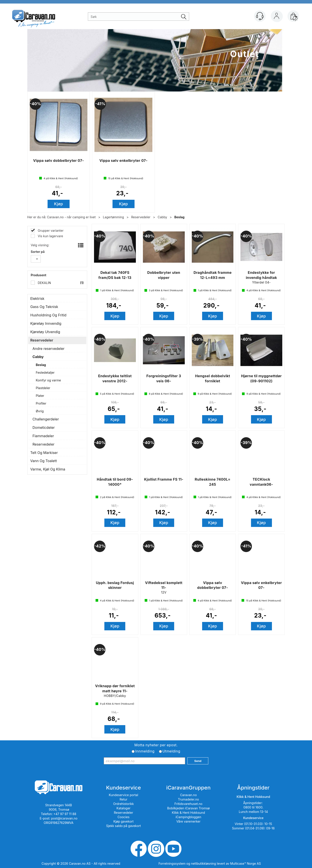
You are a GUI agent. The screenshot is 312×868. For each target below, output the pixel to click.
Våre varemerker (188, 821)
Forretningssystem (172, 863)
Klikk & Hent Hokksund (188, 813)
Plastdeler (43, 388)
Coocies (124, 817)
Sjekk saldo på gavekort (124, 826)
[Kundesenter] (260, 16)
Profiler (41, 403)
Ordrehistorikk (124, 804)
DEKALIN (44, 283)
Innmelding (145, 751)
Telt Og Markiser (44, 453)
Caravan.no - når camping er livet (71, 217)
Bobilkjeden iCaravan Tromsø (188, 808)
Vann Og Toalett (44, 461)
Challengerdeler (46, 419)
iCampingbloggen (188, 817)
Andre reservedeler (49, 349)
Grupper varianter (50, 231)
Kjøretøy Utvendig (45, 332)
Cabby (162, 217)
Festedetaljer (45, 372)
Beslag (179, 217)
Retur (123, 799)
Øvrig (40, 411)
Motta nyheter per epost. (156, 745)
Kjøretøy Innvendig (46, 323)
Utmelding (171, 751)
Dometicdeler (44, 427)
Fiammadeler (43, 436)
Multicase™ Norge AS (245, 863)
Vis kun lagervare (50, 236)
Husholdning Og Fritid (48, 315)
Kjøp (59, 204)
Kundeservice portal (123, 795)
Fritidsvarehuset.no (188, 804)
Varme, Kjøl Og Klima (48, 469)
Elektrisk (37, 299)
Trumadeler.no (188, 799)
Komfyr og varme (48, 380)
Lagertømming (113, 217)
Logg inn (277, 17)
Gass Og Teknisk (44, 307)
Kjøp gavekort (124, 821)
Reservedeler (141, 217)
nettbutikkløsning (203, 863)
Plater (40, 396)
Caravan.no (188, 795)
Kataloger (124, 808)
